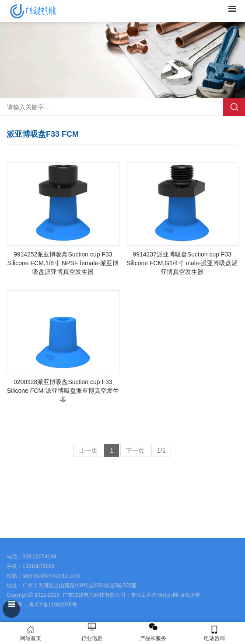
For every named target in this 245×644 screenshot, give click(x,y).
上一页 (88, 450)
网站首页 (31, 633)
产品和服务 (153, 638)
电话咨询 (214, 633)
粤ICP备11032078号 (52, 605)
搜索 (234, 107)
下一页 (135, 450)
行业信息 (92, 638)
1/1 (161, 450)
